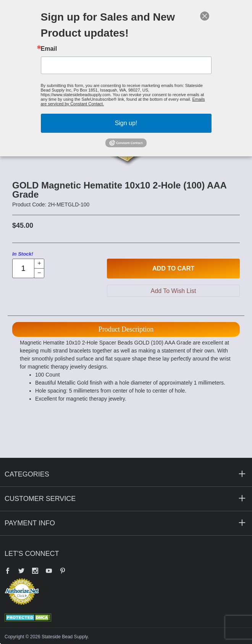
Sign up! (126, 123)
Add (173, 269)
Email (49, 49)
